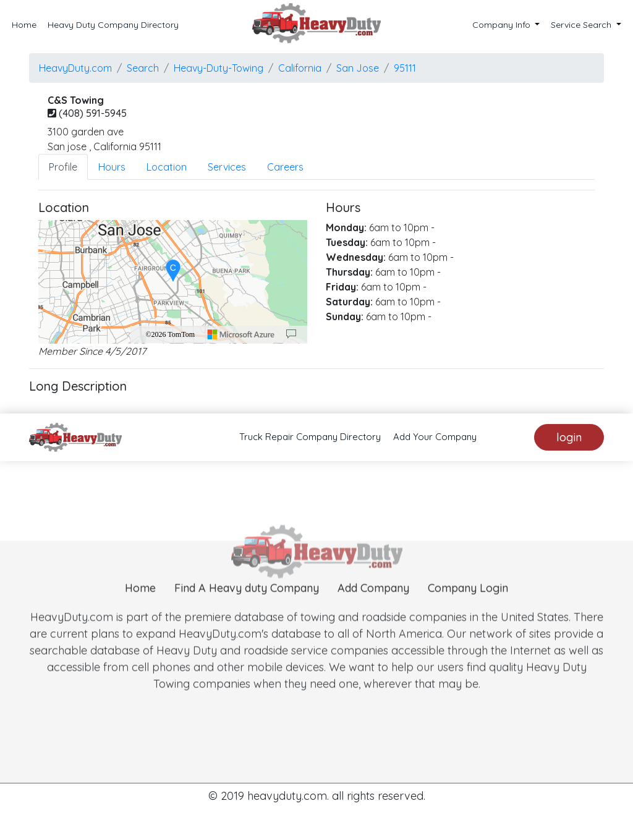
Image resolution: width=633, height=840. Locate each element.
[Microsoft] (241, 334)
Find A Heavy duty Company (247, 607)
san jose (358, 68)
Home (24, 25)
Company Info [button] (503, 25)
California (300, 68)
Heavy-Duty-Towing (219, 68)
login (569, 437)
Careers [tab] (285, 167)
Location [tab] (167, 167)
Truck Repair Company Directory (310, 437)
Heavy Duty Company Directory (113, 25)
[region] (173, 282)
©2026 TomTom (170, 334)
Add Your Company (435, 437)
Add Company (373, 607)
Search (143, 68)
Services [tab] (227, 167)
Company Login (468, 607)
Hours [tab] (112, 167)
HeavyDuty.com (75, 68)
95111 (405, 68)
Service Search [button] (582, 25)
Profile (63, 167)
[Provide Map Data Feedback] (291, 334)
